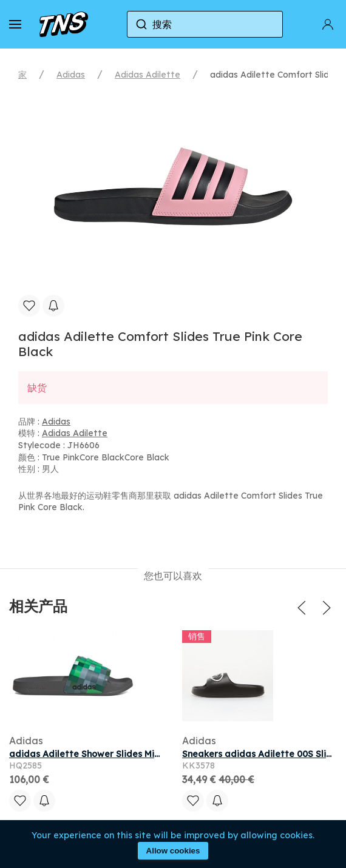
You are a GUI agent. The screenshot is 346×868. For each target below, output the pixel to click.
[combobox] (205, 24)
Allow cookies (173, 851)
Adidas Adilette (148, 75)
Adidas (71, 75)
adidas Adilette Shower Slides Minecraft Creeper (117, 754)
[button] (15, 24)
